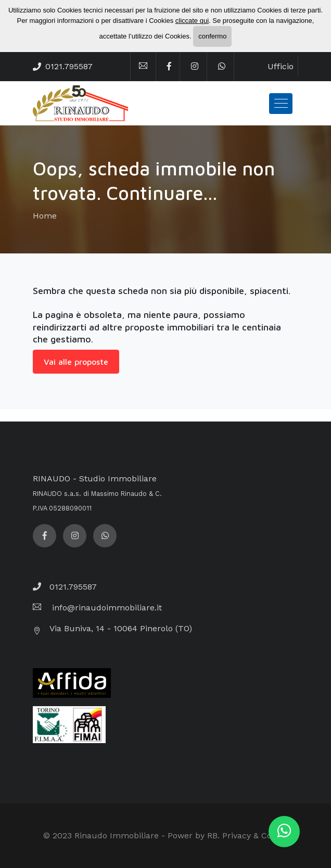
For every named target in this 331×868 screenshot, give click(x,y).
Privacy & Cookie (255, 835)
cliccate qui (192, 21)
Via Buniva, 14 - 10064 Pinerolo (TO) (121, 628)
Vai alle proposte (76, 362)
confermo (212, 36)
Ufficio (281, 66)
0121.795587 (69, 66)
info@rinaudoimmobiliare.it (106, 608)
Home (45, 216)
